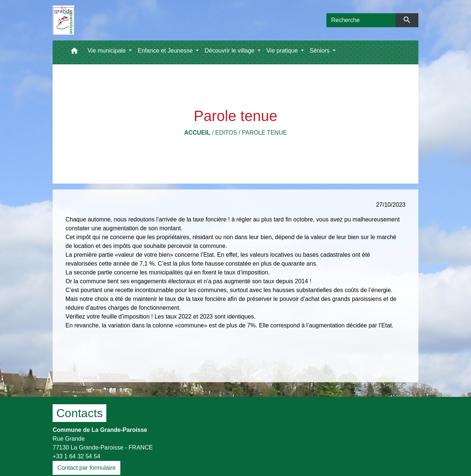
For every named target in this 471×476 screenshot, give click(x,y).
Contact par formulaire (86, 468)
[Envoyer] (407, 20)
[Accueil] (63, 20)
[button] (74, 52)
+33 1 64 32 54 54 (76, 456)
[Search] (361, 20)
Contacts (79, 413)
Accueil (197, 133)
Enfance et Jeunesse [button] (166, 51)
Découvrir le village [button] (230, 51)
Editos (226, 133)
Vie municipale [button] (107, 51)
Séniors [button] (321, 51)
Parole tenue (264, 133)
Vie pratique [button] (283, 51)
